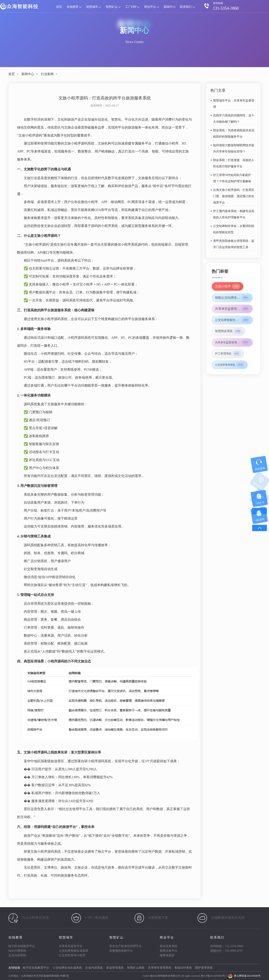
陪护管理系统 (204, 968)
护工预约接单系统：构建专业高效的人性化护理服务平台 (234, 214)
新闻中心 (170, 7)
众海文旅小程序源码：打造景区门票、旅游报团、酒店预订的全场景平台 (234, 196)
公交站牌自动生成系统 (67, 968)
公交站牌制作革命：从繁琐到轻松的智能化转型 (234, 229)
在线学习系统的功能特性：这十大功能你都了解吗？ (234, 119)
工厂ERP (133, 7)
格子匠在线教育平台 (22, 946)
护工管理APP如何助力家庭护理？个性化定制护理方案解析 (232, 178)
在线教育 (74, 7)
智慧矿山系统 (136, 968)
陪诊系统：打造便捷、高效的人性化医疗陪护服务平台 (234, 163)
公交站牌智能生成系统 (74, 951)
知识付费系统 (17, 951)
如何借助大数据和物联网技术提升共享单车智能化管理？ (234, 148)
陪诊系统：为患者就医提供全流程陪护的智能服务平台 (234, 134)
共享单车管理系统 (160, 968)
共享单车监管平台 (71, 946)
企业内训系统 (17, 955)
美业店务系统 (169, 946)
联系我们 (187, 7)
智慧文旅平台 (169, 951)
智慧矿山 (113, 7)
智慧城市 (94, 7)
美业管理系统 (115, 968)
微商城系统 (167, 955)
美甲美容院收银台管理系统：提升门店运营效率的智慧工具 (234, 244)
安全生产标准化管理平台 (125, 946)
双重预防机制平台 (121, 951)
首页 (59, 7)
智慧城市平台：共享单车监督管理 (234, 104)
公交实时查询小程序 (72, 955)
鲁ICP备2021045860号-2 (214, 976)
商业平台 (152, 7)
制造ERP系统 (183, 968)
